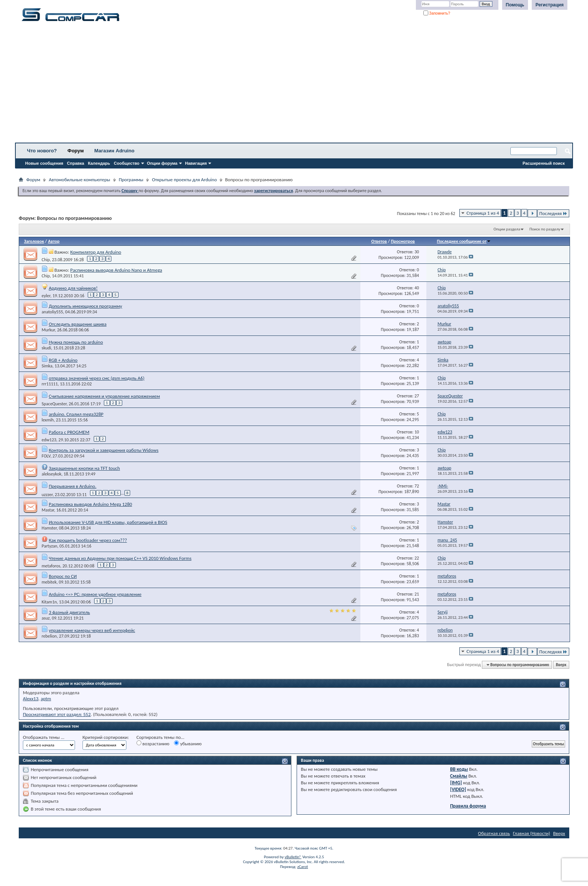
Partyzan (49, 546)
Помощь (515, 5)
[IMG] (456, 783)
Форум (76, 151)
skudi (46, 348)
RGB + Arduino (63, 360)
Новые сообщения (44, 163)
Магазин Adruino (115, 151)
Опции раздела (507, 229)
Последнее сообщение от (464, 241)
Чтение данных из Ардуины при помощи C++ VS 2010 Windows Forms (120, 558)
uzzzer (47, 495)
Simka (47, 366)
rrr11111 (50, 384)
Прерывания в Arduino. (73, 486)
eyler (46, 296)
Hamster (49, 528)
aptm (46, 699)
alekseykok (52, 474)
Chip (46, 260)
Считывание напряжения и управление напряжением (104, 396)
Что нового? (42, 151)
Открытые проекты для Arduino (184, 180)
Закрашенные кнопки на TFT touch (84, 468)
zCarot (303, 867)
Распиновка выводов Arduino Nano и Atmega (116, 270)
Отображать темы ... (44, 737)
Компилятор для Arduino (96, 252)
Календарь (99, 163)
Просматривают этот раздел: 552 (57, 714)
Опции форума (162, 163)
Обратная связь (494, 833)
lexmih (48, 420)
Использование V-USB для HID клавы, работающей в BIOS (108, 522)
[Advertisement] (234, 84)
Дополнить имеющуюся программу (85, 306)
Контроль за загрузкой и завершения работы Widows (104, 450)
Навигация (196, 163)
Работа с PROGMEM (69, 432)
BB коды (459, 769)
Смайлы (459, 776)
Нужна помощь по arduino (76, 342)
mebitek (49, 582)
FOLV (46, 456)
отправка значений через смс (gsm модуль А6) (97, 378)
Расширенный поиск (544, 163)
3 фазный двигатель (69, 612)
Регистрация (550, 5)
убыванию (188, 743)
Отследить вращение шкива (78, 324)
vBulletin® (293, 857)
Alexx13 (31, 699)
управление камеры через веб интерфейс (92, 630)
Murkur (48, 330)
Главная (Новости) (532, 833)
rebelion (49, 636)
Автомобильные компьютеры (79, 180)
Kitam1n (49, 602)
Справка (76, 163)
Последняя (553, 213)
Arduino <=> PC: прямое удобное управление (95, 594)
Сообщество (127, 163)
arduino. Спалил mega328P (76, 414)
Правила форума (468, 806)
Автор (54, 241)
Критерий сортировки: (106, 737)
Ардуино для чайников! (73, 288)
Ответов (379, 241)
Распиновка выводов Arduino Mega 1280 (90, 504)
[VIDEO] (458, 789)
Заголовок (34, 241)
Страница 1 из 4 (483, 213)
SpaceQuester (54, 404)
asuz (46, 618)
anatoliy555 (52, 312)
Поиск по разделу (545, 229)
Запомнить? (437, 13)
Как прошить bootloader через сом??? (88, 540)
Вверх (561, 665)
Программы (131, 180)
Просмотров (403, 241)
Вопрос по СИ (63, 576)
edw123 (49, 440)
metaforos (51, 566)
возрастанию (153, 743)
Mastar (48, 510)
